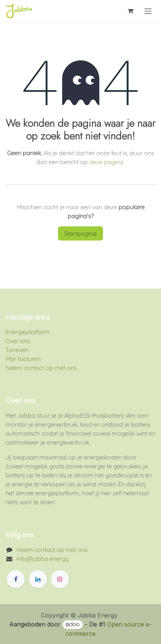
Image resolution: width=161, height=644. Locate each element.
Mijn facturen (23, 359)
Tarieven (17, 350)
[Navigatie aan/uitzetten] (148, 11)
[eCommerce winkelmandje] (130, 11)
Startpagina (80, 233)
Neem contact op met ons (41, 368)
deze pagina (106, 162)
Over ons (18, 341)
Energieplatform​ (28, 332)
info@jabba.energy (43, 559)
